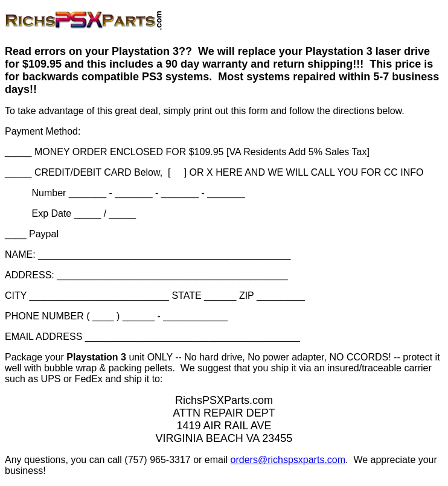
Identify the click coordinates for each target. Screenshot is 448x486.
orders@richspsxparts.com (288, 460)
